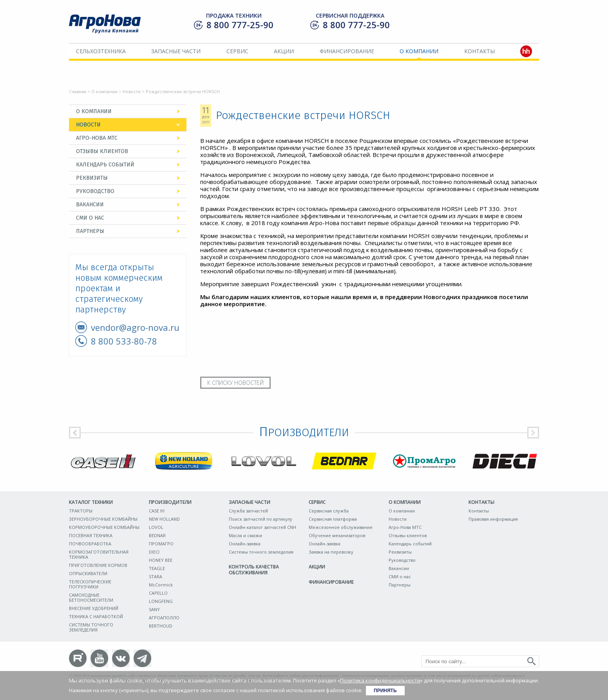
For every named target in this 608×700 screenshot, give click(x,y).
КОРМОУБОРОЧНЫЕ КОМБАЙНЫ (104, 527)
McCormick (161, 585)
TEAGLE (157, 568)
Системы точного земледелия (261, 552)
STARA (156, 576)
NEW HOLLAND (164, 519)
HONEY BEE (161, 560)
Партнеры (90, 231)
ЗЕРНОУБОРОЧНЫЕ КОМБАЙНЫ (103, 519)
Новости (132, 91)
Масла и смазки (245, 535)
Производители (170, 502)
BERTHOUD (161, 626)
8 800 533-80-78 (124, 341)
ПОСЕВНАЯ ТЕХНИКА (91, 535)
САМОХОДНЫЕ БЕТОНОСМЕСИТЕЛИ (91, 597)
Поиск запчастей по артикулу (261, 519)
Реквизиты (92, 178)
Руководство (95, 191)
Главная (78, 91)
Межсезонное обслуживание (341, 527)
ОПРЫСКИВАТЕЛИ (88, 573)
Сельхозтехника (101, 51)
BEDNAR (157, 535)
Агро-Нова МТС (97, 138)
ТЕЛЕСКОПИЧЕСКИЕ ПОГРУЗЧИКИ (90, 584)
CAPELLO (158, 593)
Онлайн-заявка (245, 544)
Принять (385, 691)
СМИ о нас (90, 218)
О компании (419, 51)
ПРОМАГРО (161, 544)
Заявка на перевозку (331, 552)
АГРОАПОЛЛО (164, 618)
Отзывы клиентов (102, 151)
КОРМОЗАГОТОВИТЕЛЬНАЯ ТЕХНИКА (99, 554)
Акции (284, 51)
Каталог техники (91, 502)
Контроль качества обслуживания (254, 570)
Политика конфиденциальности (380, 680)
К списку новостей (235, 383)
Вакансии (90, 205)
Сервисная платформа (333, 519)
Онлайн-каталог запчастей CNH (262, 527)
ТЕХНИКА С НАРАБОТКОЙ (96, 616)
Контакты (480, 51)
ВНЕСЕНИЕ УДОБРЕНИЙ (94, 608)
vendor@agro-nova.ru (135, 327)
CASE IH (157, 511)
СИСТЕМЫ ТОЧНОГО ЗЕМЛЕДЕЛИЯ (91, 627)
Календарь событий (105, 165)
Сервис (237, 51)
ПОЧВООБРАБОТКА (90, 544)
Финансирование (347, 51)
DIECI (154, 552)
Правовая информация (493, 519)
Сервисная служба (329, 511)
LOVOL (156, 527)
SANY (154, 609)
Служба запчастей (248, 511)
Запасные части (176, 51)
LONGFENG (161, 601)
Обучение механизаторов (337, 535)
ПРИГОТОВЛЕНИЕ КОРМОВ (98, 565)
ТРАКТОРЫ (81, 511)
